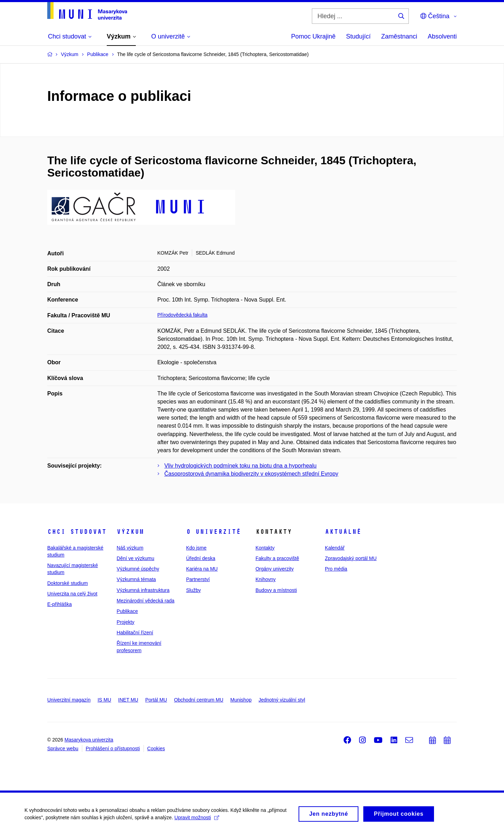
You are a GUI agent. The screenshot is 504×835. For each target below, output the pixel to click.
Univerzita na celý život (72, 594)
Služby (194, 590)
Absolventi (442, 36)
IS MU (104, 700)
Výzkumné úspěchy (138, 569)
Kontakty (265, 548)
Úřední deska (201, 558)
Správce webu (63, 748)
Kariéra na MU (202, 569)
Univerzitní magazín (69, 700)
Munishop (241, 700)
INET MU (128, 700)
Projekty (125, 622)
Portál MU (156, 700)
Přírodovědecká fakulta (183, 315)
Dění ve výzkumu (135, 558)
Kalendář (335, 548)
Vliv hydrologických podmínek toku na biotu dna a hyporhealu (241, 466)
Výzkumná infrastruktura (143, 590)
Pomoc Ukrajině (313, 36)
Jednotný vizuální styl (282, 700)
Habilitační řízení (135, 633)
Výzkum (130, 532)
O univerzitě (213, 532)
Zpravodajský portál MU (351, 558)
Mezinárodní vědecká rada (145, 601)
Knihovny (266, 579)
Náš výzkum (130, 548)
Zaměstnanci (399, 36)
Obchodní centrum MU (199, 700)
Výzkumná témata (136, 579)
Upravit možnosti (197, 819)
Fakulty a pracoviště (277, 558)
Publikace (127, 611)
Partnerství (198, 579)
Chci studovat (77, 532)
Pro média (336, 569)
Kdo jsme (196, 548)
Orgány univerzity (275, 569)
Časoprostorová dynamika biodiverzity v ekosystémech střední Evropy (251, 474)
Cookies (156, 748)
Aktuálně (343, 532)
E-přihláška (59, 604)
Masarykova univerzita (89, 740)
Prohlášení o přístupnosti (113, 748)
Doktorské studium (68, 583)
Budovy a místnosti (276, 590)
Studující (358, 36)
